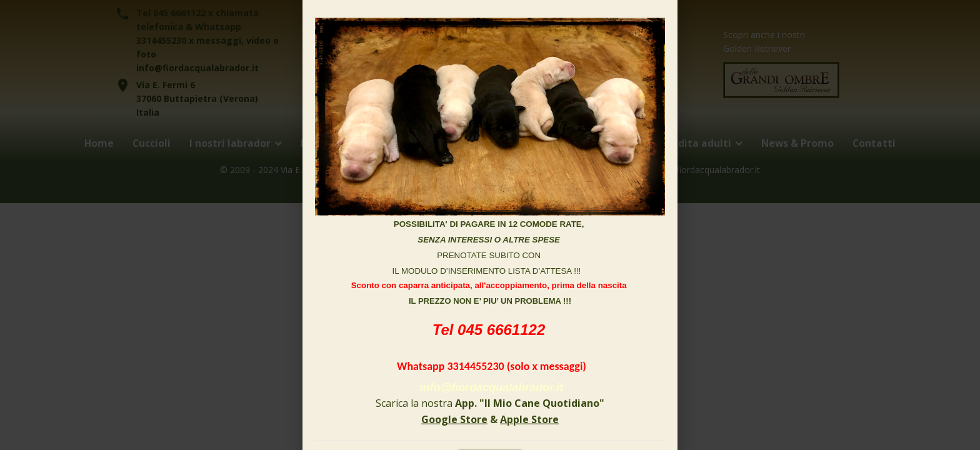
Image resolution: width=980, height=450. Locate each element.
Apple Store (529, 419)
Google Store (454, 419)
